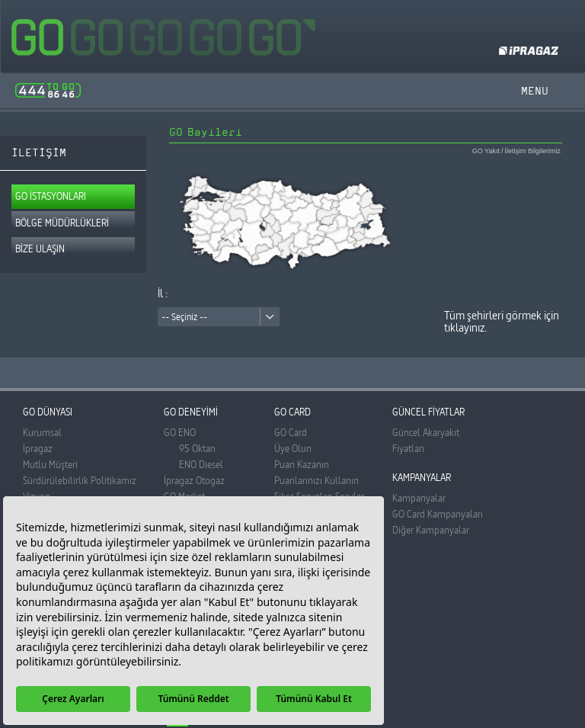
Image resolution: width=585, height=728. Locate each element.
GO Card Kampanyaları (438, 514)
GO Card (291, 432)
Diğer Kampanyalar (431, 530)
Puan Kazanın (302, 464)
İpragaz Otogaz (194, 480)
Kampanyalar (419, 498)
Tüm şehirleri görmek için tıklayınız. (502, 322)
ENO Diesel (201, 464)
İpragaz (38, 448)
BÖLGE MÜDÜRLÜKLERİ (62, 223)
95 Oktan (197, 448)
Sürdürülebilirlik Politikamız (80, 480)
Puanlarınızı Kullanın (316, 480)
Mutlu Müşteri (50, 464)
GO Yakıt (486, 151)
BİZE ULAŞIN (40, 249)
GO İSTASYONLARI (51, 196)
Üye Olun (293, 448)
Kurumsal (42, 432)
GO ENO (180, 432)
